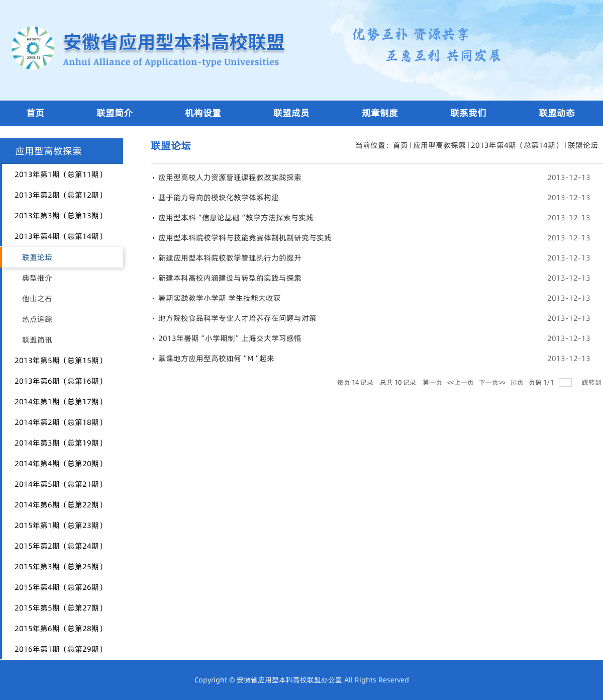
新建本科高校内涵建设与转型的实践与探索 (230, 278)
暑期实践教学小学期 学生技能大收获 (220, 298)
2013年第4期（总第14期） (517, 145)
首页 (400, 145)
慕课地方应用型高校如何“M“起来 (216, 358)
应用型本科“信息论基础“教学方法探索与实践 (236, 217)
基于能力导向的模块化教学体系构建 (219, 197)
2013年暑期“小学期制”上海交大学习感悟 (230, 338)
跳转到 (592, 382)
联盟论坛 (583, 145)
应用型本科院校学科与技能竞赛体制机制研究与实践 (245, 238)
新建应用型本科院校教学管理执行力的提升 (230, 258)
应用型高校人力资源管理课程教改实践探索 (230, 177)
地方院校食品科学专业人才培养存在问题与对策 (237, 318)
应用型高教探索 (439, 145)
